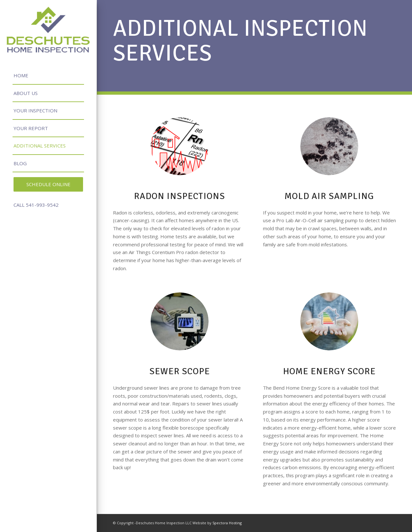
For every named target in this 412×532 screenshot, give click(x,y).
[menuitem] (48, 76)
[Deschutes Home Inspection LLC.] (48, 30)
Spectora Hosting (227, 523)
